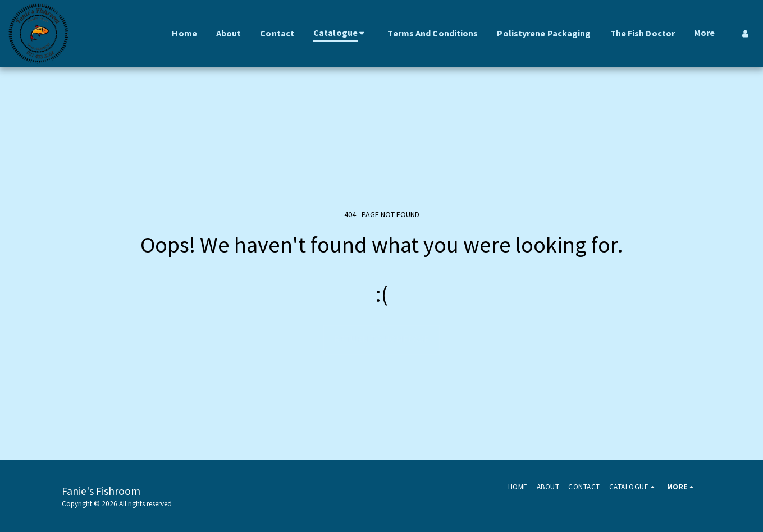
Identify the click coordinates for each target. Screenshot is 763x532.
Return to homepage (381, 339)
